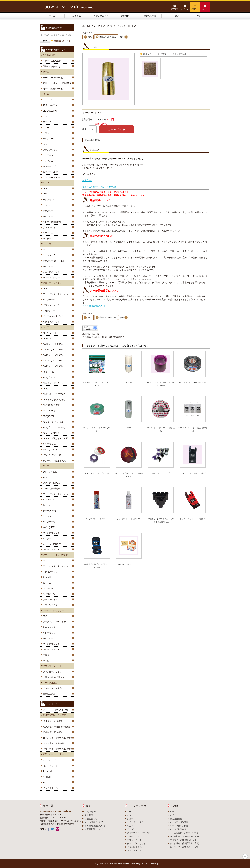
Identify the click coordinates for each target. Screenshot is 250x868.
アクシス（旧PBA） (52, 483)
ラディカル (47, 161)
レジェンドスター (51, 550)
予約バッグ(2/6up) (51, 66)
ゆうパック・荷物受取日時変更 (58, 738)
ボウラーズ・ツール (136, 840)
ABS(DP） (47, 389)
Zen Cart (144, 863)
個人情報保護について (95, 826)
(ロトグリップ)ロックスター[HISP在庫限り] (129, 475)
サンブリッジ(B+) (51, 444)
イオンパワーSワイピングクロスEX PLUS (97, 384)
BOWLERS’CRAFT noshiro (118, 863)
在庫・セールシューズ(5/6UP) (56, 83)
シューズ (131, 819)
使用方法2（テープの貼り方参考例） (100, 187)
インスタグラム (51, 788)
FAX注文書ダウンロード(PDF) (184, 833)
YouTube (47, 777)
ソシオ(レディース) (51, 455)
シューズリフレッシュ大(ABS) (129, 519)
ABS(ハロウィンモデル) (53, 394)
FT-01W (129, 382)
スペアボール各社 (51, 172)
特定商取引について (94, 829)
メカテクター (49, 311)
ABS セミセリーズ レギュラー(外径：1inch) (161, 384)
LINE (46, 782)
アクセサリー (133, 836)
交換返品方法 (149, 16)
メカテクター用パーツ (53, 316)
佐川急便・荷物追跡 (53, 721)
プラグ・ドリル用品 (52, 688)
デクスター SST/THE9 (53, 261)
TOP (245, 857)
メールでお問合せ (178, 829)
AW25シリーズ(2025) (52, 344)
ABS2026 (47, 339)
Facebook (48, 771)
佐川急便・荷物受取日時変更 (57, 727)
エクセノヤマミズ (51, 572)
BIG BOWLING (49, 111)
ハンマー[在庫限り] (51, 222)
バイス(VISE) (48, 527)
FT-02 (129, 428)
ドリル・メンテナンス (137, 850)
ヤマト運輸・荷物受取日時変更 (58, 749)
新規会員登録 (176, 819)
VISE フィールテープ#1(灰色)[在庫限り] (193, 429)
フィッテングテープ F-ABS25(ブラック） (193, 384)
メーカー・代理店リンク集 (56, 710)
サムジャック (49, 627)
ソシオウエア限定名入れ (54, 461)
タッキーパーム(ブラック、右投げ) (193, 473)
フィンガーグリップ (52, 672)
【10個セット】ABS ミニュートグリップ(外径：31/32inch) (161, 520)
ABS (44, 189)
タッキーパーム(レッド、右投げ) (193, 519)
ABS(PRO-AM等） (51, 433)
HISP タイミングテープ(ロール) (97, 473)
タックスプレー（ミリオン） (97, 519)
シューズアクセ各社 (52, 277)
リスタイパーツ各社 (52, 322)
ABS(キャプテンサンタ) (53, 400)
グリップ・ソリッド (136, 844)
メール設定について (94, 822)
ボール (130, 812)
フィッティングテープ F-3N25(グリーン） (97, 429)
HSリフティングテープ (161, 473)
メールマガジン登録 (179, 822)
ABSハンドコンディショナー (129, 564)
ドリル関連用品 (134, 847)
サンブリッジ (49, 200)
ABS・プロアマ (49, 105)
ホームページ (49, 760)
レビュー (174, 815)
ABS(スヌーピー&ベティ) (54, 383)
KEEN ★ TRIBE (50, 333)
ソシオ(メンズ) (49, 450)
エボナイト (47, 122)
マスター (46, 538)
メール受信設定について (94, 306)
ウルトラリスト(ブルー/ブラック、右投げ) (97, 566)
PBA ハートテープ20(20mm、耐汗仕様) (161, 429)
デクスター (47, 211)
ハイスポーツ (49, 139)
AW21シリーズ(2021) (52, 366)
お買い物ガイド (101, 16)
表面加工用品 (49, 694)
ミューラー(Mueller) (52, 544)
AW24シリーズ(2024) (52, 350)
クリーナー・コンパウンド (140, 833)
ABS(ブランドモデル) (52, 422)
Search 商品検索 (54, 28)
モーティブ (47, 155)
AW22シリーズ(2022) (52, 361)
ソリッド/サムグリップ (53, 677)
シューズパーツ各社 (52, 272)
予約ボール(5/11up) (51, 61)
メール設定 (174, 16)
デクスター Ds (49, 255)
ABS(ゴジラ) (48, 377)
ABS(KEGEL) (48, 416)
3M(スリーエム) (50, 472)
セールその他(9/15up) (52, 89)
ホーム (52, 16)
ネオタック (47, 588)
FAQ (198, 16)
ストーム (46, 128)
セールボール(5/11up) (52, 78)
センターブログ (51, 766)
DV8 (44, 116)
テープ (130, 829)
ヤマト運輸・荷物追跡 (54, 743)
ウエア (130, 826)
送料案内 (125, 16)
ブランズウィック (51, 150)
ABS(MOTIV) (48, 411)
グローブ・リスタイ (136, 822)
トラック (46, 133)
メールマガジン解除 (179, 826)
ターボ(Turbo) (49, 511)
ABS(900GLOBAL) (51, 405)
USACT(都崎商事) (51, 488)
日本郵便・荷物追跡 (53, 732)
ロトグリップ (49, 166)
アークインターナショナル (55, 294)
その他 (45, 661)
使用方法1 (87, 180)
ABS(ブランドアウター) (53, 427)
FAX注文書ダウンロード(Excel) (184, 836)
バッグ (130, 815)
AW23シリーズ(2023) (52, 355)
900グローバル (49, 100)
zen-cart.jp (154, 863)
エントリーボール (51, 178)
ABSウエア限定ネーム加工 (55, 439)
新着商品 (77, 16)
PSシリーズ (48, 372)
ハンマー (46, 144)
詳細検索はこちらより (63, 41)
